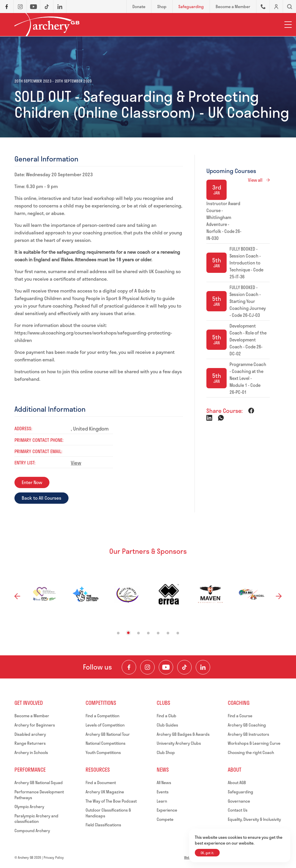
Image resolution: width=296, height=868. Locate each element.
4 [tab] (148, 633)
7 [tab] (178, 633)
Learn (162, 801)
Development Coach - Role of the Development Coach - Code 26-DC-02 (248, 340)
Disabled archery (30, 734)
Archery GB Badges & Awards (183, 734)
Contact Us (238, 810)
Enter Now (32, 482)
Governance (239, 801)
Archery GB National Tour (108, 734)
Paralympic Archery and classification (36, 819)
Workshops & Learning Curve (254, 743)
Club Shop (166, 752)
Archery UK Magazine (105, 792)
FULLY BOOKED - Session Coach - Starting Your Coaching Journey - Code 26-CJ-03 (248, 301)
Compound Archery (32, 831)
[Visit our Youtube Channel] (166, 667)
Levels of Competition (105, 725)
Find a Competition (102, 716)
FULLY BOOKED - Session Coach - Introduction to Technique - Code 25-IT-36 (246, 263)
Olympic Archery (29, 807)
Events (163, 792)
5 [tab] (158, 633)
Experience (167, 810)
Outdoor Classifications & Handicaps (108, 813)
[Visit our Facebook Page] (129, 667)
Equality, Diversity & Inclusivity (254, 819)
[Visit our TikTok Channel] (184, 667)
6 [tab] (168, 633)
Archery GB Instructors (248, 734)
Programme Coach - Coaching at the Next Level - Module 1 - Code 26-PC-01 (248, 378)
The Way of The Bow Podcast (111, 801)
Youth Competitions (103, 752)
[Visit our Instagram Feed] (147, 667)
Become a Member (32, 716)
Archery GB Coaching (247, 725)
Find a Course (240, 716)
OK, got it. (207, 853)
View (76, 463)
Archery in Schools (31, 752)
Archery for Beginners (35, 725)
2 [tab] (128, 633)
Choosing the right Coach (251, 752)
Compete (165, 819)
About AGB (237, 783)
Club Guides (167, 725)
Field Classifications (103, 825)
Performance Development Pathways (39, 795)
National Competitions (106, 743)
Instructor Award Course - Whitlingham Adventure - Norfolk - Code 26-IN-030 (224, 221)
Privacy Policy (54, 857)
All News (164, 783)
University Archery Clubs (179, 743)
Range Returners (30, 743)
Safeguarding (240, 792)
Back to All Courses (41, 498)
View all (255, 180)
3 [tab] (139, 633)
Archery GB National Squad (39, 783)
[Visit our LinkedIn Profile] (203, 667)
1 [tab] (118, 633)
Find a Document (101, 783)
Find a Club (166, 716)
